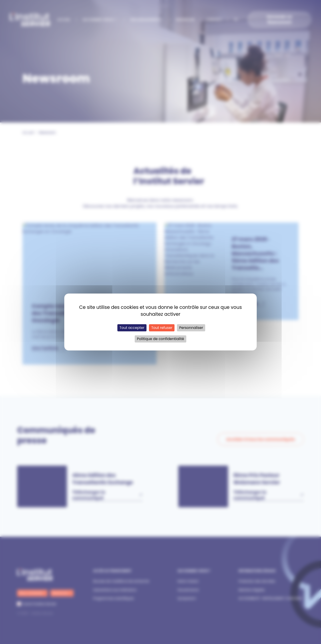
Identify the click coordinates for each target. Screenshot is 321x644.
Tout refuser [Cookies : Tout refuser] (162, 328)
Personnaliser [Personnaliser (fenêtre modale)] (191, 328)
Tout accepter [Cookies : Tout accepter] (132, 328)
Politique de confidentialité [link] (160, 339)
